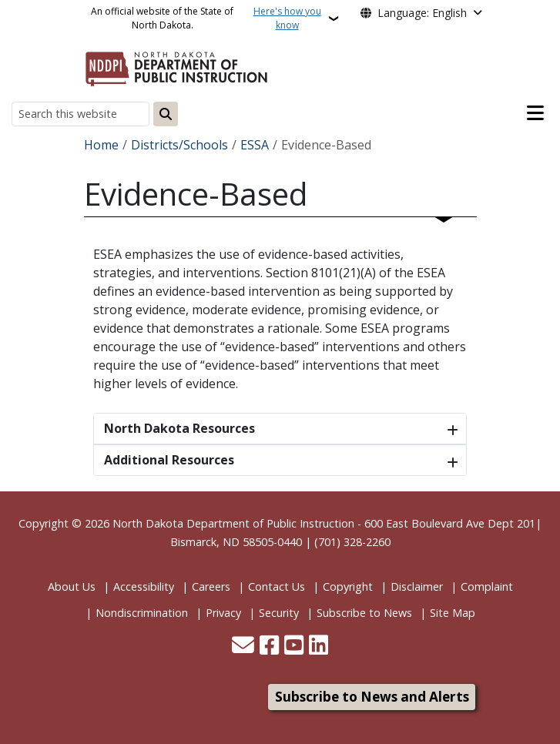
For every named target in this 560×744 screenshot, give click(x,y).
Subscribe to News (364, 613)
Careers (211, 586)
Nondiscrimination (142, 613)
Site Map (453, 613)
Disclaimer (417, 586)
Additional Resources (169, 460)
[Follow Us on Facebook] (269, 647)
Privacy (223, 613)
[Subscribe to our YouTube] (294, 647)
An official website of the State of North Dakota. (208, 18)
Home (101, 145)
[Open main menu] (535, 113)
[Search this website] (80, 114)
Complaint (487, 586)
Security (279, 613)
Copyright (348, 586)
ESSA (255, 145)
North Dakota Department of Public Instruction (233, 523)
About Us (72, 586)
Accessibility (144, 586)
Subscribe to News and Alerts (372, 697)
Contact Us (277, 586)
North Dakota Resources (179, 428)
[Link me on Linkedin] (319, 647)
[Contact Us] (243, 647)
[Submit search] (166, 114)
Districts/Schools (179, 145)
